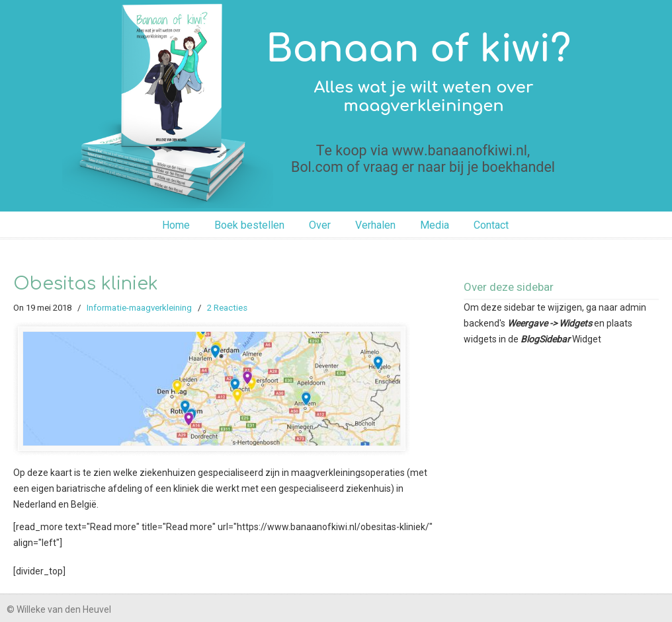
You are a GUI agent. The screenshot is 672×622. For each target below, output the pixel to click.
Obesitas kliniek (86, 284)
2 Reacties (227, 308)
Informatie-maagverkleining (139, 308)
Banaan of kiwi (336, 104)
